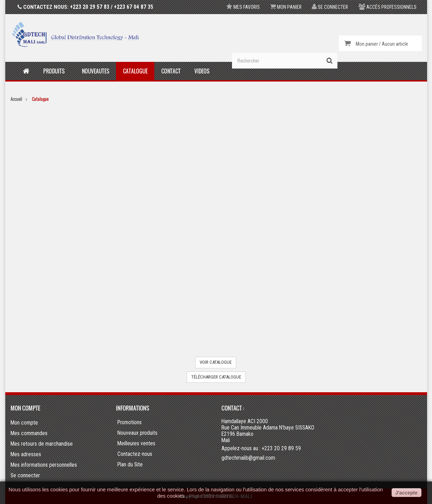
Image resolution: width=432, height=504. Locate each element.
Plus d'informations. (211, 496)
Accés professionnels (387, 7)
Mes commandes (29, 433)
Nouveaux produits (137, 433)
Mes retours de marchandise (42, 444)
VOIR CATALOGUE (216, 362)
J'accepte (407, 493)
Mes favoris (240, 7)
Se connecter (329, 7)
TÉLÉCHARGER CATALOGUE (216, 377)
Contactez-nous (135, 454)
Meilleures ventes (136, 444)
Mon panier (283, 7)
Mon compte (25, 408)
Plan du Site (130, 465)
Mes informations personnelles (44, 465)
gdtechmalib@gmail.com (248, 458)
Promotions (130, 422)
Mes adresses (26, 454)
